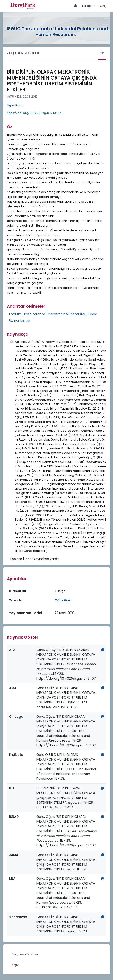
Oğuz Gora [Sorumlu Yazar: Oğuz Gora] (64, 600)
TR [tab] (102, 53)
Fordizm (15, 314)
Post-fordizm (35, 314)
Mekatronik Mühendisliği (66, 314)
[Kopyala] (103, 650)
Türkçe (87, 6)
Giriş (103, 6)
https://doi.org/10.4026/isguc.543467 (34, 113)
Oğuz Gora (15, 105)
